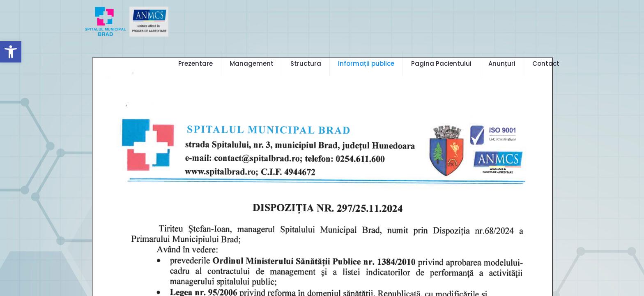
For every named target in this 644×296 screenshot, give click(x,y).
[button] (11, 52)
